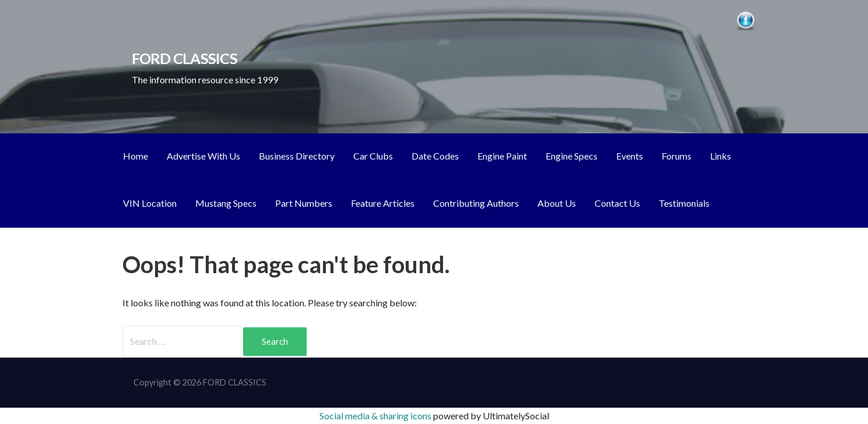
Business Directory (297, 156)
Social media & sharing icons (376, 416)
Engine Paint (502, 156)
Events (630, 156)
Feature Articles (383, 203)
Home (136, 156)
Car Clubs (373, 156)
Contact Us (617, 203)
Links (721, 156)
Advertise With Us (203, 156)
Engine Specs (572, 156)
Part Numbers (304, 203)
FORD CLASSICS (185, 58)
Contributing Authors (476, 203)
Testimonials (684, 203)
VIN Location (150, 203)
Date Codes (435, 156)
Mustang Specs (226, 203)
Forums (677, 156)
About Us (557, 203)
